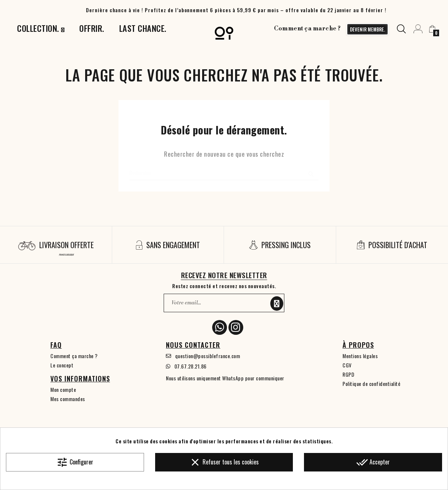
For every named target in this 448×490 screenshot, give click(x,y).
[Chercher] (224, 173)
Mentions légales (360, 356)
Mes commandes (68, 399)
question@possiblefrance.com (208, 356)
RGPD (348, 374)
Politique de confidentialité (371, 384)
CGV (347, 365)
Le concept (62, 365)
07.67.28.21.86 (190, 366)
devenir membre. (366, 29)
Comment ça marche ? (306, 29)
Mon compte (63, 389)
